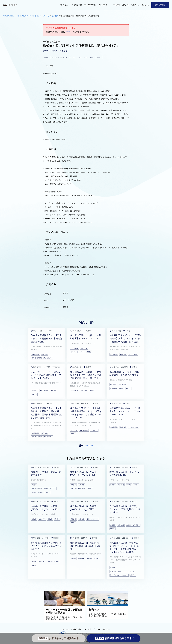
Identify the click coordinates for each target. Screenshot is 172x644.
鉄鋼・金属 (44, 354)
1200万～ (34, 394)
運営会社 (88, 629)
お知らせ (65, 629)
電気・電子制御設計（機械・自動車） (42, 437)
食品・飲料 (81, 485)
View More (86, 446)
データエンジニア (134, 427)
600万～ (97, 559)
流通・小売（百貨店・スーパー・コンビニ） (44, 489)
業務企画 (53, 391)
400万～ (73, 434)
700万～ (128, 388)
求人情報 (117, 5)
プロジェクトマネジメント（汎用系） (81, 352)
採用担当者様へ (77, 629)
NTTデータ (35, 391)
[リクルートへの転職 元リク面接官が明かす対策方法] (65, 606)
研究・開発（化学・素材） (78, 489)
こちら (69, 32)
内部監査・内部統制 (37, 492)
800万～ (47, 492)
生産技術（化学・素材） (133, 525)
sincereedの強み (90, 5)
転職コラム (136, 5)
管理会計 (129, 485)
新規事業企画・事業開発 (117, 388)
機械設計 (92, 391)
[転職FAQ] (108, 606)
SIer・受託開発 (44, 391)
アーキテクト (94, 430)
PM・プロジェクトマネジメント (119, 575)
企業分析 (126, 5)
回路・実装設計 (133, 354)
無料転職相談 (160, 5)
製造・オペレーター (92, 519)
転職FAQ (146, 5)
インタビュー (64, 5)
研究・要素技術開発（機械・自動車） (42, 358)
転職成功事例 (77, 5)
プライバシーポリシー (101, 629)
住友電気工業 (35, 354)
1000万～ (133, 575)
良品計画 (34, 485)
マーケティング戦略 (53, 561)
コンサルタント (105, 5)
